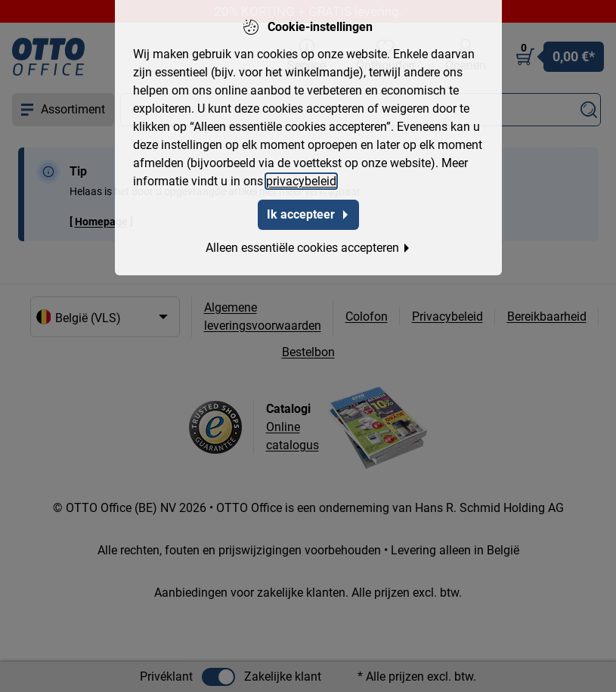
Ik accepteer (308, 212)
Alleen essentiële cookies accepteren (308, 245)
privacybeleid (301, 179)
